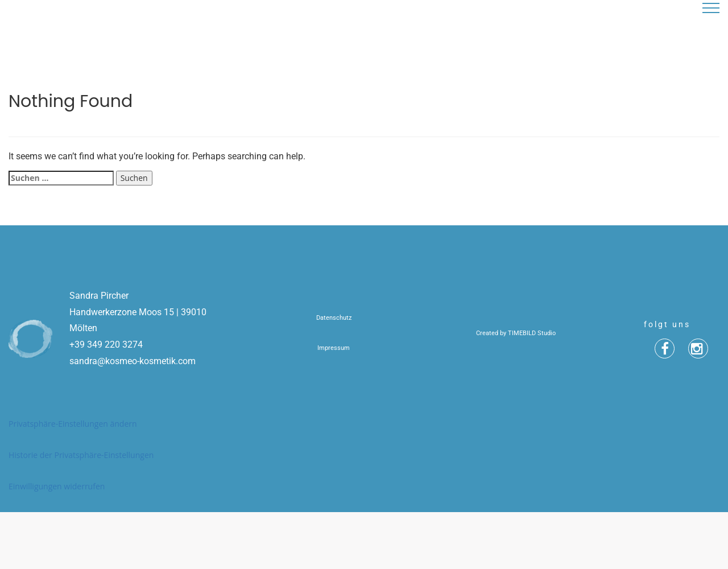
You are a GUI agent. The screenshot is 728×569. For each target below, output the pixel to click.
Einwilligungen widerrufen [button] (57, 486)
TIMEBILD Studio (532, 333)
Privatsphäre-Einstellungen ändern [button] (73, 424)
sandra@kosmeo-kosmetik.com (133, 361)
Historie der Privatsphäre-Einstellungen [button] (81, 455)
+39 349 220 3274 (106, 345)
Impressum (334, 348)
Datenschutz (334, 318)
